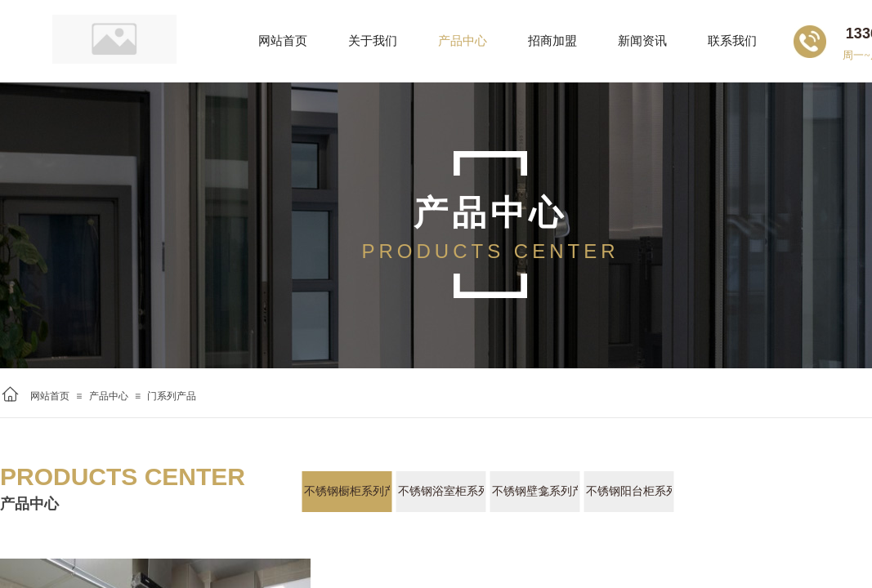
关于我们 (373, 41)
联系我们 (732, 41)
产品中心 (109, 396)
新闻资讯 (642, 41)
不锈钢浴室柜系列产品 (441, 491)
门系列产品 (172, 396)
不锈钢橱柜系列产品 (347, 491)
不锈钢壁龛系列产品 (535, 491)
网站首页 (50, 396)
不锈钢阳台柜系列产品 (629, 491)
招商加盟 (552, 41)
